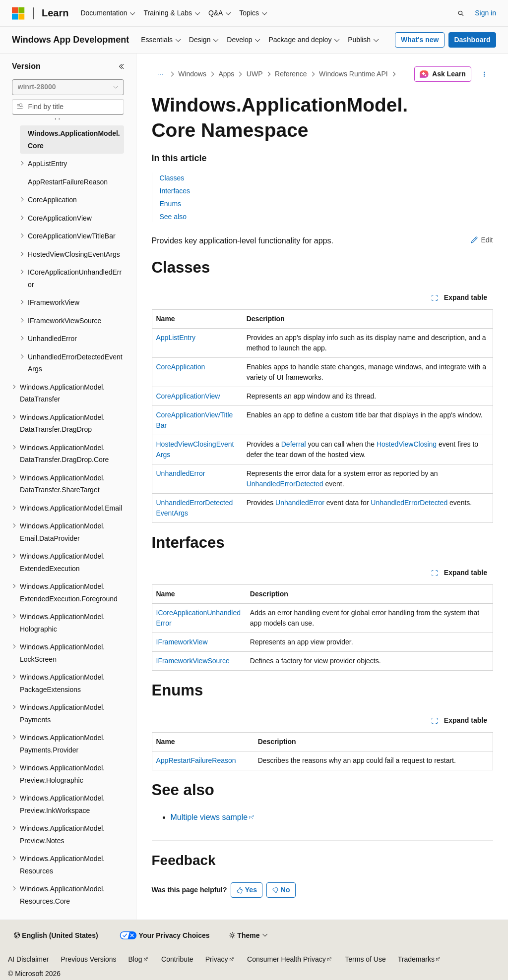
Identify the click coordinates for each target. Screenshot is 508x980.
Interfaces (175, 191)
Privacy (217, 959)
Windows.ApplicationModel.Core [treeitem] (74, 140)
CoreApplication (181, 367)
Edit (482, 240)
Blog (135, 959)
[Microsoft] (18, 13)
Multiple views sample (209, 817)
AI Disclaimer (28, 959)
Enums (171, 204)
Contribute (177, 959)
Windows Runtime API (353, 74)
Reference (291, 74)
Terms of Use (365, 959)
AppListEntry (176, 338)
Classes (172, 178)
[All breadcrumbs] (160, 74)
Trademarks (416, 959)
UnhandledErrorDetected (285, 484)
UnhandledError (181, 473)
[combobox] (68, 87)
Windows (192, 74)
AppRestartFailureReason (196, 760)
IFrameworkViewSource (193, 661)
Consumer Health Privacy (286, 959)
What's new (420, 40)
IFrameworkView (182, 642)
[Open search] (461, 13)
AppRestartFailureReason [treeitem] (68, 182)
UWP (255, 74)
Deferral (294, 444)
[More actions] (484, 74)
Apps (226, 74)
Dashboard (472, 40)
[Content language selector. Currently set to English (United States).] (56, 936)
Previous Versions (88, 959)
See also (173, 217)
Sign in (485, 13)
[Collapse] (122, 66)
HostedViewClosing (407, 444)
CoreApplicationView (188, 396)
